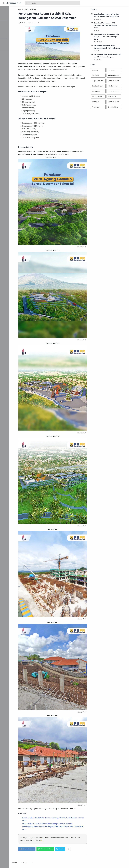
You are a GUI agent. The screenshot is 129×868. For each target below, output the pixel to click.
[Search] (52, 3)
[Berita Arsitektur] (119, 81)
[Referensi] (104, 102)
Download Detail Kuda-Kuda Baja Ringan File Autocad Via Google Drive (112, 37)
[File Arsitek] (119, 71)
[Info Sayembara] (119, 86)
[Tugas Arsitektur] (104, 81)
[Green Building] (119, 108)
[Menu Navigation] (4, 3)
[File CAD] (104, 71)
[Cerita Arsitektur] (119, 102)
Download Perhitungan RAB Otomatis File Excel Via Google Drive (111, 26)
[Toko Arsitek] (119, 97)
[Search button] (27, 3)
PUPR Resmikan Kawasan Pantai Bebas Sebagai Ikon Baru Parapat (54, 824)
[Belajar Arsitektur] (119, 92)
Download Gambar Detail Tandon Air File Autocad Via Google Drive (112, 16)
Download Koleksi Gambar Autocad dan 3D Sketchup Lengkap (113, 56)
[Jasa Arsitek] (104, 92)
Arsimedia (14, 3)
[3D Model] (104, 76)
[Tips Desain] (104, 108)
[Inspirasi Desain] (104, 86)
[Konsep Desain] (104, 97)
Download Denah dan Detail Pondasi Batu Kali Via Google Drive (112, 47)
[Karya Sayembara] (119, 76)
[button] (33, 849)
